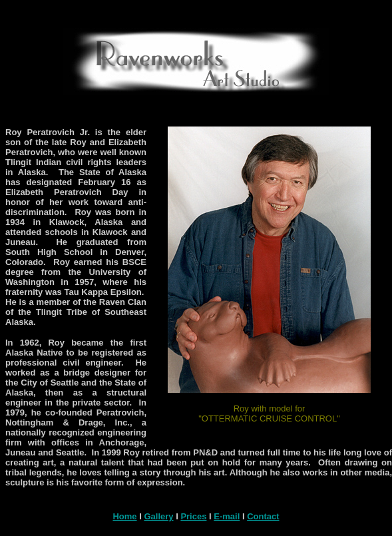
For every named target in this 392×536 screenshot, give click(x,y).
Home (124, 516)
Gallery (158, 516)
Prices (193, 516)
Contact (263, 516)
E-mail (227, 516)
